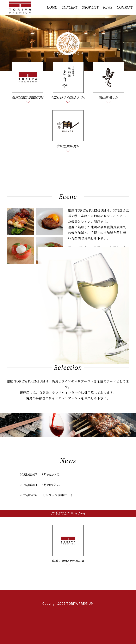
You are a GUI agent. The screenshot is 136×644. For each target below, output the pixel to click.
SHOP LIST (90, 7)
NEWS (108, 7)
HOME (52, 7)
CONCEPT (69, 7)
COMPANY (125, 7)
